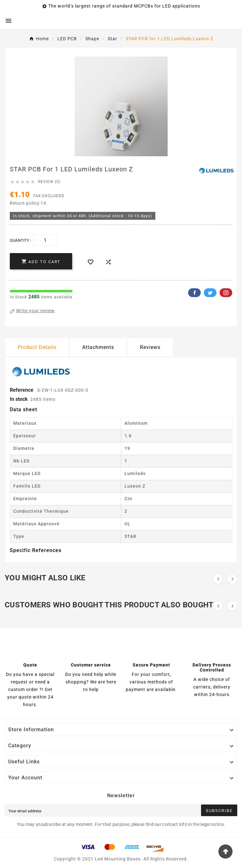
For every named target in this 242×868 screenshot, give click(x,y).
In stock (19, 399)
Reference (22, 390)
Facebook (194, 293)
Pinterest (226, 293)
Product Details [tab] (37, 347)
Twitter (210, 293)
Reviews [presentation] (150, 347)
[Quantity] (45, 240)
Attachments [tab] (98, 347)
